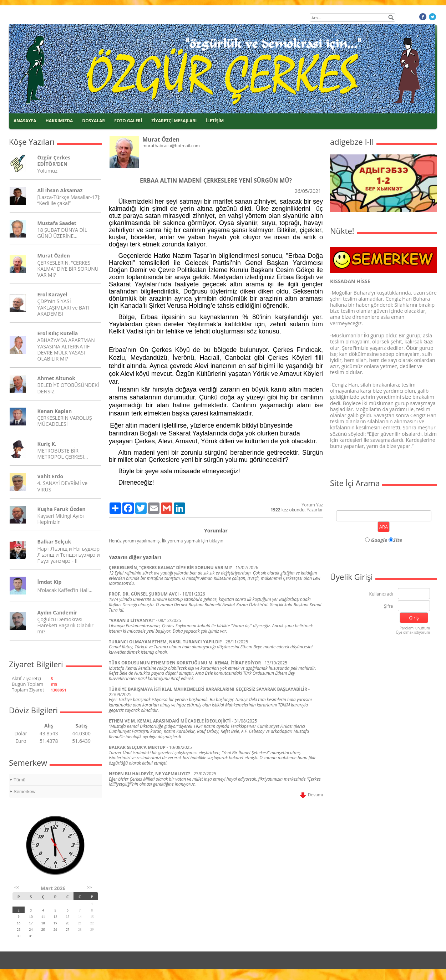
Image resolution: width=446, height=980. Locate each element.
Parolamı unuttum (415, 628)
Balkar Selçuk (54, 542)
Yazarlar (315, 510)
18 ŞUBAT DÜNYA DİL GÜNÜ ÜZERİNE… (62, 233)
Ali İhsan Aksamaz (60, 190)
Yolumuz (47, 171)
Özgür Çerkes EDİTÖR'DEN (54, 160)
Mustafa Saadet (57, 223)
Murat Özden (54, 256)
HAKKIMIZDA (59, 121)
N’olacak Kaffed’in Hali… (65, 590)
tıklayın (216, 541)
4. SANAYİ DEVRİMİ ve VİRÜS (62, 486)
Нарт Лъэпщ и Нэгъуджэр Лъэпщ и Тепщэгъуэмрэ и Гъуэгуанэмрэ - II (69, 555)
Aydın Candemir (57, 612)
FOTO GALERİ (128, 121)
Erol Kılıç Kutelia (58, 333)
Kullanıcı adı (381, 594)
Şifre (388, 606)
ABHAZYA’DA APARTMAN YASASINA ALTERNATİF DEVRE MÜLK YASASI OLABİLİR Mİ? (66, 349)
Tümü (19, 780)
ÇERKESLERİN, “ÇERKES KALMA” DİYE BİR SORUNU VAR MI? (68, 269)
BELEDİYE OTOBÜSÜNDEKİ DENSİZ (68, 388)
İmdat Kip (50, 582)
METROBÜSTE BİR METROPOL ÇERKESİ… (63, 454)
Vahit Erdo (50, 476)
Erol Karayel (52, 294)
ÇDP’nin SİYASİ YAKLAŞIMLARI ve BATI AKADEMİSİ (64, 307)
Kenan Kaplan (55, 411)
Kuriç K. (47, 444)
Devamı (311, 795)
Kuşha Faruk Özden (62, 509)
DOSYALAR (93, 121)
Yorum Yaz (312, 505)
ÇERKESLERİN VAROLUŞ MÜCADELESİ (65, 421)
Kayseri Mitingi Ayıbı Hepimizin (61, 519)
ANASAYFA (25, 121)
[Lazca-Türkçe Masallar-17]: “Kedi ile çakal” (69, 200)
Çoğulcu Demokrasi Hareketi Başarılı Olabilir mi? (65, 625)
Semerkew (24, 792)
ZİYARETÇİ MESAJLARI (174, 121)
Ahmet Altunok (56, 378)
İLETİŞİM (215, 121)
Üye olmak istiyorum (413, 632)
